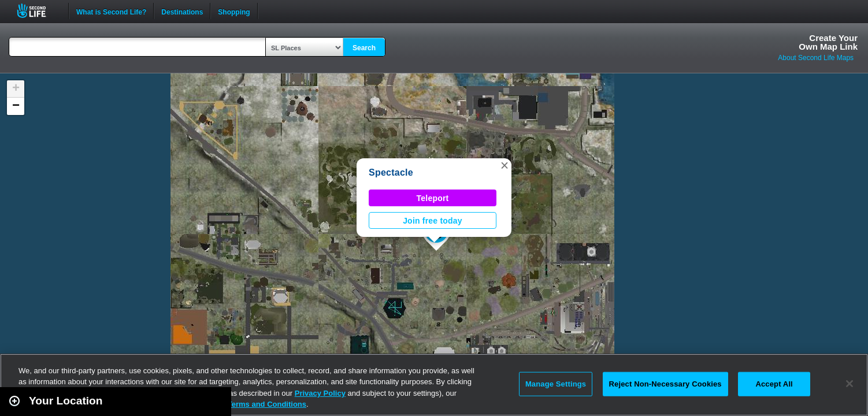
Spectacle (391, 172)
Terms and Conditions (267, 404)
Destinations (182, 11)
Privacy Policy (320, 393)
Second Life (38, 11)
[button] (505, 165)
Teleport (433, 198)
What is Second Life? (111, 11)
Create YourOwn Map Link (828, 42)
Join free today (433, 221)
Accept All (774, 384)
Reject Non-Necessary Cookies (665, 384)
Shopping (234, 11)
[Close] (850, 384)
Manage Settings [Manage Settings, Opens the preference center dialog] (556, 384)
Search (364, 48)
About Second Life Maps (816, 58)
